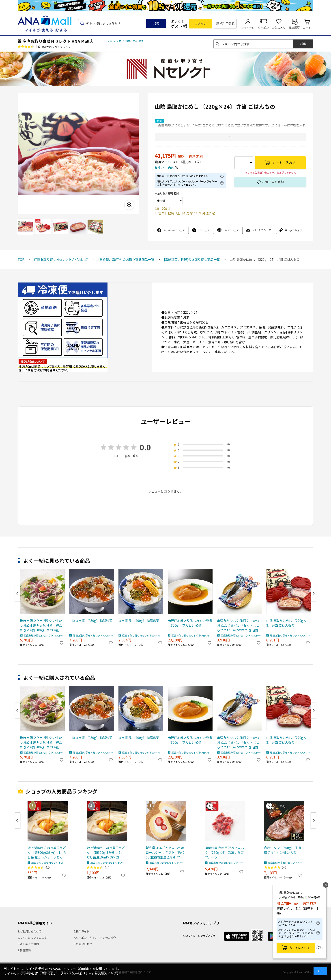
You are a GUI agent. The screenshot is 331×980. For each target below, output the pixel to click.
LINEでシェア (231, 230)
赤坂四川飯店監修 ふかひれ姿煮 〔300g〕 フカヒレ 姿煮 (190, 623)
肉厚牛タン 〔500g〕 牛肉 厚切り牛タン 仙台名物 (283, 850)
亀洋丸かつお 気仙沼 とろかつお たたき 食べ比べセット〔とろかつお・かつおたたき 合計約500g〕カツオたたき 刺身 (239, 625)
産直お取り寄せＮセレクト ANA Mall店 (58, 41)
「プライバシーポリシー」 (76, 973)
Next (313, 593)
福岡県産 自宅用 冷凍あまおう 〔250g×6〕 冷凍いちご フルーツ (224, 852)
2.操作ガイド (82, 931)
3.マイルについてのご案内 (34, 938)
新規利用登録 (225, 23)
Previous (18, 593)
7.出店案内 (24, 950)
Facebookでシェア (174, 230)
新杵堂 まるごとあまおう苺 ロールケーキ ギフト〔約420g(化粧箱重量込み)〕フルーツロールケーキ (165, 853)
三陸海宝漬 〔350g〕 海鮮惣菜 (91, 621)
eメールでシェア (262, 230)
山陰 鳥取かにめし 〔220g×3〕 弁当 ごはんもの (286, 623)
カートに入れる (300, 948)
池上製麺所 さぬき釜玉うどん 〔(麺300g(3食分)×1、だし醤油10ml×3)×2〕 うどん (106, 853)
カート (307, 27)
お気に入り (279, 27)
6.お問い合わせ (83, 944)
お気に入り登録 (273, 182)
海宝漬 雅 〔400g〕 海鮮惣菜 (139, 621)
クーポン (263, 27)
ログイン (201, 23)
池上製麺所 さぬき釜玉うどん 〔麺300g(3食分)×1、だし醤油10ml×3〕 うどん (47, 852)
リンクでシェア (293, 230)
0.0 (145, 447)
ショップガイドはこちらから (126, 41)
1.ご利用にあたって (29, 931)
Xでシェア (204, 230)
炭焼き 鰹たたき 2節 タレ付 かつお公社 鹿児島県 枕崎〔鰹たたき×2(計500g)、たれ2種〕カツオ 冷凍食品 (42, 625)
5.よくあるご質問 (28, 944)
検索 (156, 24)
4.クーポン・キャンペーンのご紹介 (95, 938)
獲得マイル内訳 (164, 168)
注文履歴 (294, 27)
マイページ (248, 27)
